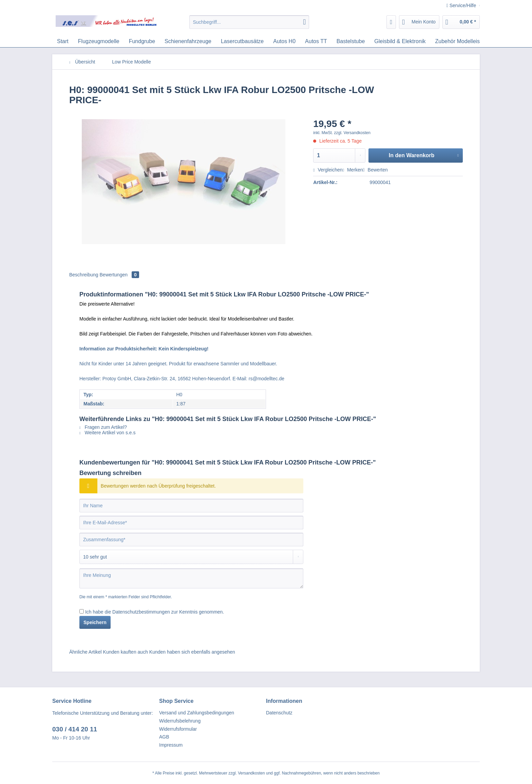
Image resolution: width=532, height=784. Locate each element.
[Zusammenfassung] (191, 540)
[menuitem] (249, 25)
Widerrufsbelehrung (180, 721)
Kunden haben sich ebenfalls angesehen (192, 652)
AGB (164, 737)
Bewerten (375, 170)
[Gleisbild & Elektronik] (400, 41)
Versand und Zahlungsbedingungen (197, 713)
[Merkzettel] (391, 22)
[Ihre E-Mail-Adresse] (191, 523)
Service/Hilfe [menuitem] (462, 5)
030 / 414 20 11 (75, 729)
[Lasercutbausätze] (242, 41)
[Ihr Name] (191, 506)
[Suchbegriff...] (249, 22)
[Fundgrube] (142, 41)
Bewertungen (119, 275)
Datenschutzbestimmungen (141, 612)
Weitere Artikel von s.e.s (107, 433)
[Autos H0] (284, 41)
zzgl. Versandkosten (352, 133)
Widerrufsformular (178, 729)
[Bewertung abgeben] (191, 557)
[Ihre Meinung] (191, 578)
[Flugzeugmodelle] (99, 41)
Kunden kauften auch (126, 652)
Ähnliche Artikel (85, 652)
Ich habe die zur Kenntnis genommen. (155, 612)
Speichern (95, 622)
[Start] (63, 41)
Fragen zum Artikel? (103, 427)
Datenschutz (279, 713)
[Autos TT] (316, 41)
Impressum (171, 745)
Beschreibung (84, 275)
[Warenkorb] (461, 22)
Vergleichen (328, 170)
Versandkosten (251, 773)
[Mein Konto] (419, 22)
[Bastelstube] (351, 41)
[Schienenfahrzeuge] (188, 41)
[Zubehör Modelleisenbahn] (466, 41)
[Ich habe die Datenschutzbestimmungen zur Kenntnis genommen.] (82, 611)
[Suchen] (304, 22)
